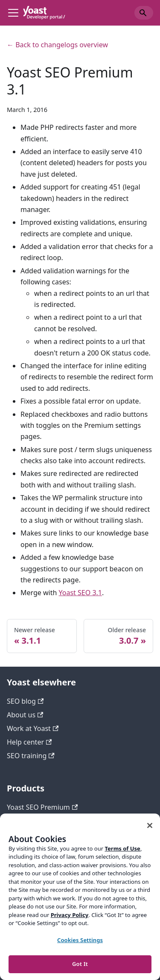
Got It (80, 964)
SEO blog (25, 701)
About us (25, 715)
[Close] (150, 825)
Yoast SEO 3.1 (80, 593)
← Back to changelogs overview (57, 45)
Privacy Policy (70, 915)
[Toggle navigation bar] (13, 13)
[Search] (144, 13)
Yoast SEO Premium (42, 807)
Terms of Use (122, 848)
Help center (29, 742)
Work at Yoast (33, 728)
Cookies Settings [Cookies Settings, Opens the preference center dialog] (80, 940)
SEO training (31, 756)
